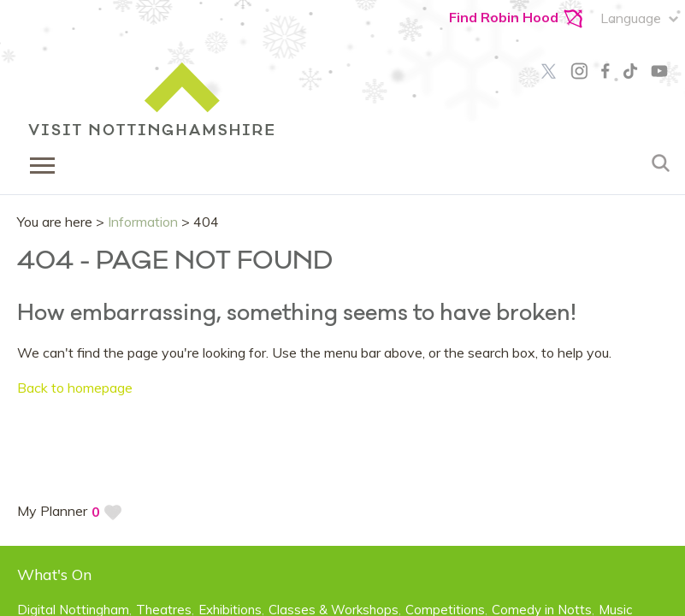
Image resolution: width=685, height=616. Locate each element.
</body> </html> (342, 308)
